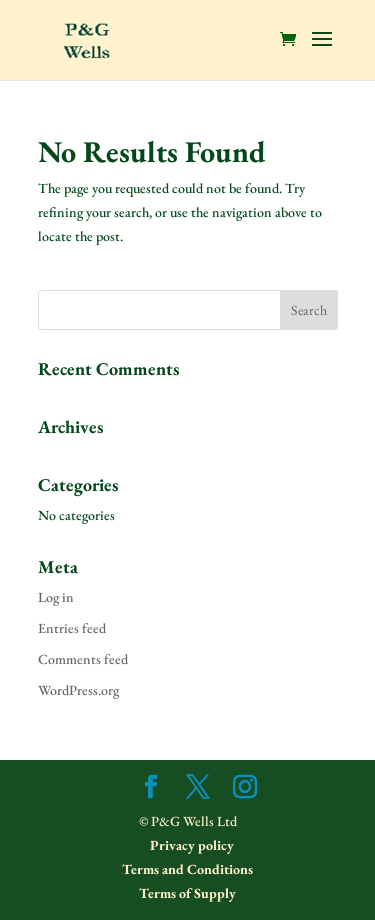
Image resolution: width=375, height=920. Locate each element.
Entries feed (72, 628)
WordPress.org (78, 690)
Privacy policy (190, 845)
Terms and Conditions (187, 869)
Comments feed (83, 659)
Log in (56, 597)
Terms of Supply (187, 893)
